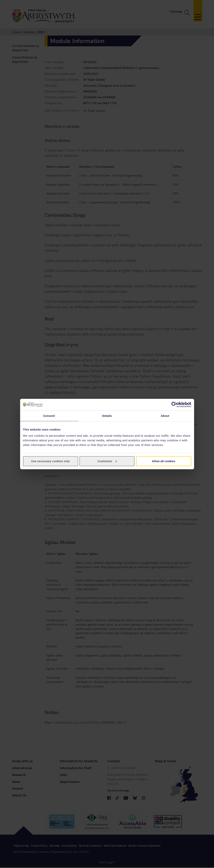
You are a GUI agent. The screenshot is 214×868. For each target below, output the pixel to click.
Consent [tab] (49, 416)
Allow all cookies (164, 461)
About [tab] (165, 416)
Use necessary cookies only (50, 461)
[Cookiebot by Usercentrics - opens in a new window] (174, 405)
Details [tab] (107, 416)
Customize (107, 461)
